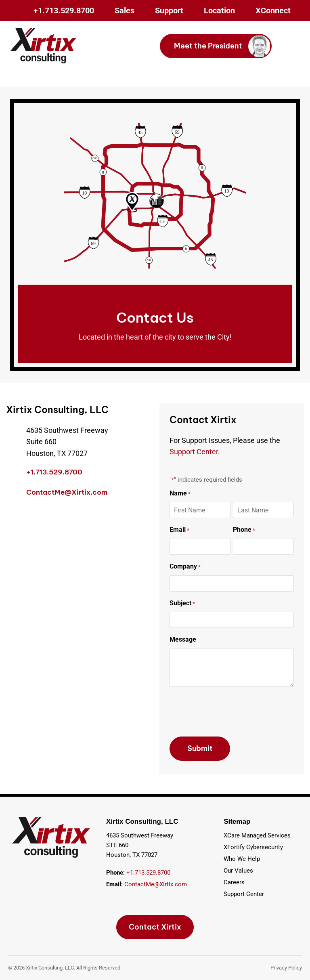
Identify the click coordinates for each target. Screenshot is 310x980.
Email (179, 530)
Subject (182, 604)
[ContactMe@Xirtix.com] (12, 494)
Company (185, 567)
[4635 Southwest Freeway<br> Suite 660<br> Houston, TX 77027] (12, 431)
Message (183, 639)
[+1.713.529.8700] (12, 474)
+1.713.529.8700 (54, 472)
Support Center (194, 452)
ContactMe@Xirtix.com (67, 492)
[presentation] (231, 712)
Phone (244, 530)
